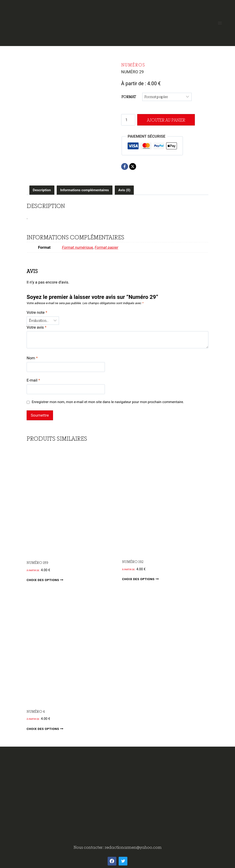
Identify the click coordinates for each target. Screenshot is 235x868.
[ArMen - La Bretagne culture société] (118, 21)
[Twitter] (123, 861)
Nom (32, 358)
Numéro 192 (133, 562)
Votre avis (36, 327)
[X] (133, 167)
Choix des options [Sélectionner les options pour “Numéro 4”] (46, 729)
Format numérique (77, 247)
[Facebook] (125, 167)
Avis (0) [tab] (124, 190)
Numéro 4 (36, 711)
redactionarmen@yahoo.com (133, 847)
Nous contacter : (89, 847)
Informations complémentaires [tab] (84, 190)
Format (129, 97)
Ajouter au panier (165, 120)
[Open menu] (220, 23)
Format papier (107, 247)
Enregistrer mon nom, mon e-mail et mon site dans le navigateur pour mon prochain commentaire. (108, 402)
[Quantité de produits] (128, 120)
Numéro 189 (37, 562)
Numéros (133, 65)
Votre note (37, 312)
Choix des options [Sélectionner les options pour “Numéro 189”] (46, 580)
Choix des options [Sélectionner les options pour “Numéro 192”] (141, 579)
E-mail (33, 380)
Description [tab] (42, 190)
